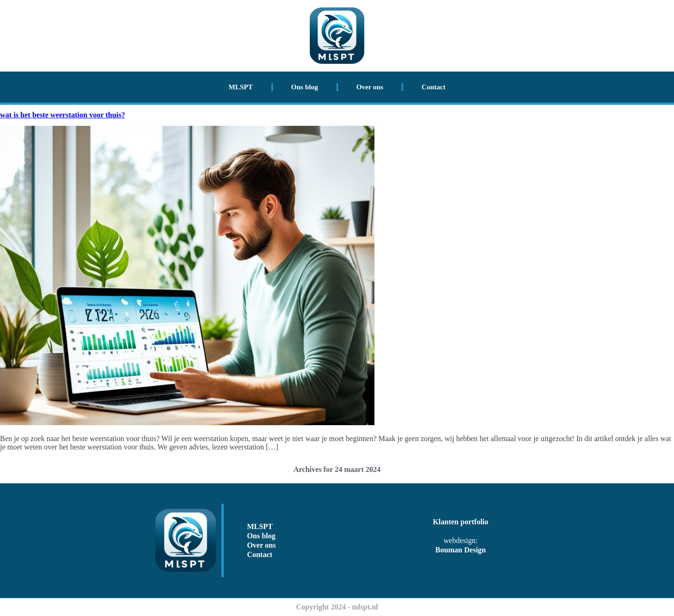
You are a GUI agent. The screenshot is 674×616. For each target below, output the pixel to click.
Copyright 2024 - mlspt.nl (337, 607)
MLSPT (241, 87)
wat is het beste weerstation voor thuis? (62, 115)
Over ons (370, 87)
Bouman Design (461, 550)
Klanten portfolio (461, 522)
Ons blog (304, 87)
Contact (434, 87)
